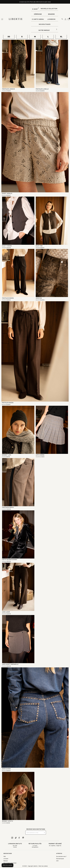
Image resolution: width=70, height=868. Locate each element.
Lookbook (51, 19)
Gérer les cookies (43, 866)
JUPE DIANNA (40, 455)
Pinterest (23, 838)
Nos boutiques (45, 24)
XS (9, 37)
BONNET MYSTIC (8, 821)
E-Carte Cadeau (38, 19)
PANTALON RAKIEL (8, 507)
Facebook (20, 838)
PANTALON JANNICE (8, 89)
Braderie (51, 14)
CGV (57, 861)
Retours (6, 861)
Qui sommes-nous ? (61, 856)
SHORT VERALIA (7, 193)
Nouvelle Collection (49, 9)
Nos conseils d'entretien (10, 863)
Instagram (12, 838)
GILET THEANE (7, 246)
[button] (7, 865)
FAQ (5, 856)
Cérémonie (38, 14)
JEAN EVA (39, 298)
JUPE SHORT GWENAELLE (10, 664)
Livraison (6, 859)
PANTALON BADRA (8, 298)
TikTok (16, 838)
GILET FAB (39, 246)
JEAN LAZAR (6, 612)
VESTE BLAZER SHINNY (10, 560)
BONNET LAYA (7, 455)
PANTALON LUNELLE (42, 89)
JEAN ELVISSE (6, 769)
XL (61, 37)
